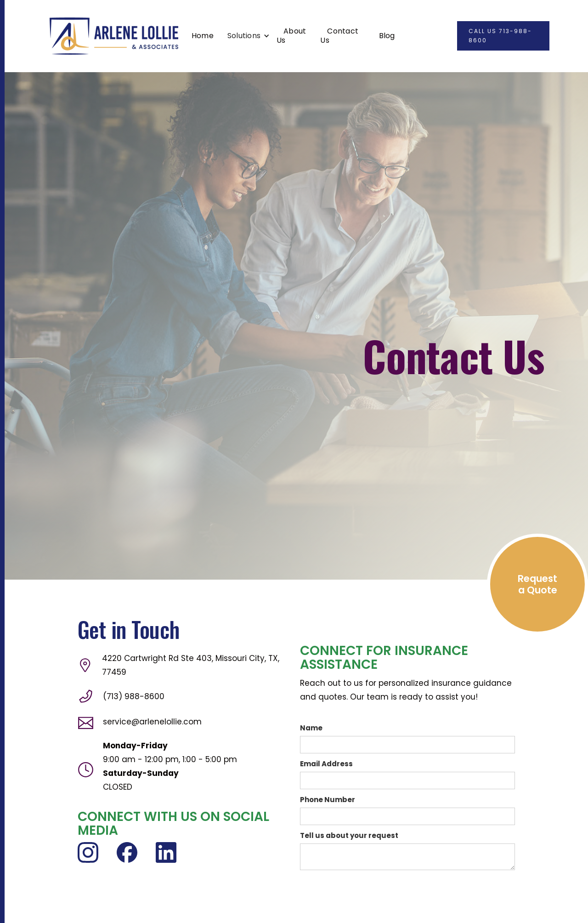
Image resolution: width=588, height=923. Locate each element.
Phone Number (328, 800)
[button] (249, 36)
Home (203, 36)
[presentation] (370, 893)
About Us (291, 36)
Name (311, 728)
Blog (387, 36)
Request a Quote (537, 584)
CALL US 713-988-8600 (500, 36)
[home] (114, 36)
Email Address (326, 764)
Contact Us (339, 36)
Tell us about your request (349, 835)
